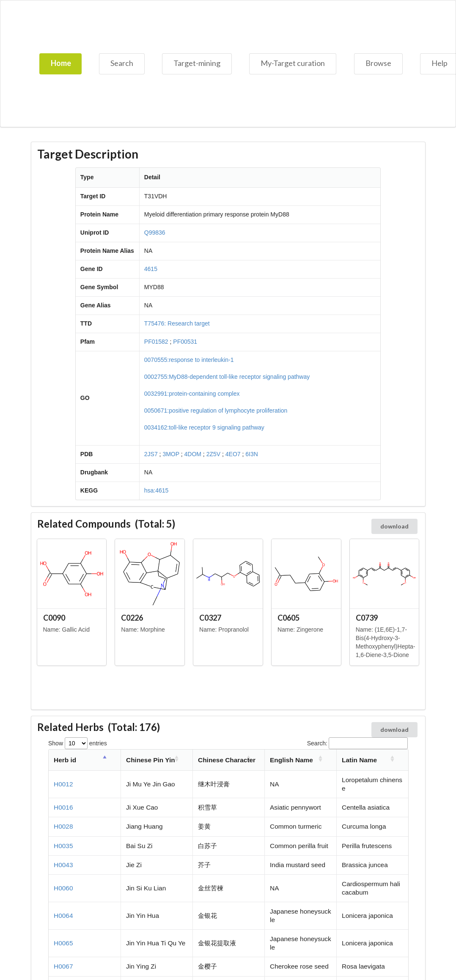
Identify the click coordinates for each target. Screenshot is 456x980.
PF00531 (185, 342)
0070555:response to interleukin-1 (189, 360)
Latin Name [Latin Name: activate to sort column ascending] (359, 760)
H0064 (63, 916)
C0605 (288, 618)
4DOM (193, 454)
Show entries (78, 743)
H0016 (63, 807)
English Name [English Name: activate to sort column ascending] (291, 760)
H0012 (63, 784)
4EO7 (233, 454)
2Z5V (213, 454)
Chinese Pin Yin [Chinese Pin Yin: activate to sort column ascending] (150, 760)
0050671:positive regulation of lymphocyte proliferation (216, 411)
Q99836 (155, 233)
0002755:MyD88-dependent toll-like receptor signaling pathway (227, 377)
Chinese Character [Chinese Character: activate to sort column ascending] (227, 760)
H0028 (63, 826)
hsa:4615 (157, 490)
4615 (151, 269)
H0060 (63, 888)
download (394, 526)
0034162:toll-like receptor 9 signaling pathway (204, 427)
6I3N (252, 454)
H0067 (63, 966)
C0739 (367, 618)
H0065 (63, 943)
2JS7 (151, 454)
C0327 (210, 618)
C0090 (54, 618)
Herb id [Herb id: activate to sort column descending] (65, 760)
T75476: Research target (177, 323)
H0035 (63, 846)
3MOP (171, 454)
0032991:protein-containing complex (192, 394)
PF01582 (156, 342)
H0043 (63, 865)
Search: (357, 743)
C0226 (132, 618)
